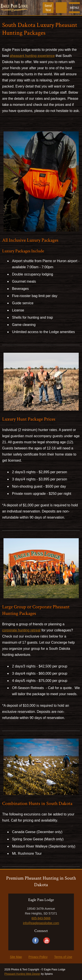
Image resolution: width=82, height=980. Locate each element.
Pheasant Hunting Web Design (22, 974)
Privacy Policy (38, 957)
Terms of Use (63, 957)
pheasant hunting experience (32, 56)
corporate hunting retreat (21, 630)
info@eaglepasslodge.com (41, 923)
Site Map (16, 957)
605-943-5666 (41, 918)
